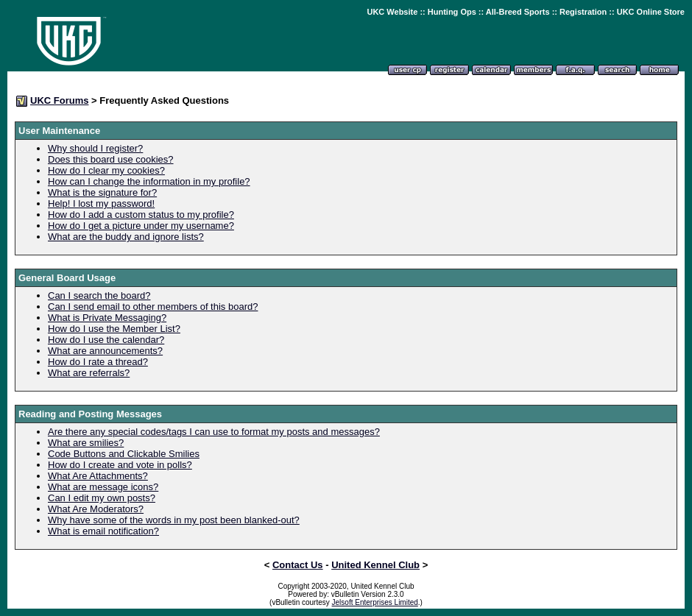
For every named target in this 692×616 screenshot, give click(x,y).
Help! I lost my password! (101, 203)
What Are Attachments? (98, 476)
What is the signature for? (102, 192)
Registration (583, 12)
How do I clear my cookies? (106, 170)
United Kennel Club (375, 565)
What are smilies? (86, 443)
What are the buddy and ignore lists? (126, 237)
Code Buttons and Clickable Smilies (124, 454)
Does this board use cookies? (111, 159)
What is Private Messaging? (107, 318)
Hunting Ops (452, 12)
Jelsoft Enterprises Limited (375, 602)
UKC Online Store (651, 12)
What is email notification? (103, 531)
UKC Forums (59, 100)
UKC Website (392, 12)
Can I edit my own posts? (102, 498)
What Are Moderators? (96, 509)
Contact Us (298, 565)
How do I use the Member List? (114, 329)
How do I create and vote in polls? (120, 465)
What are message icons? (103, 487)
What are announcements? (105, 351)
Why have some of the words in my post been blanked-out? (174, 520)
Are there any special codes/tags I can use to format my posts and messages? (214, 432)
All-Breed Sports (518, 12)
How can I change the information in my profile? (149, 181)
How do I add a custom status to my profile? (141, 215)
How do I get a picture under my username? (141, 226)
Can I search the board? (99, 295)
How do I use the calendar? (106, 340)
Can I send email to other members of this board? (153, 307)
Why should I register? (95, 148)
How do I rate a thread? (98, 362)
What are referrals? (89, 373)
